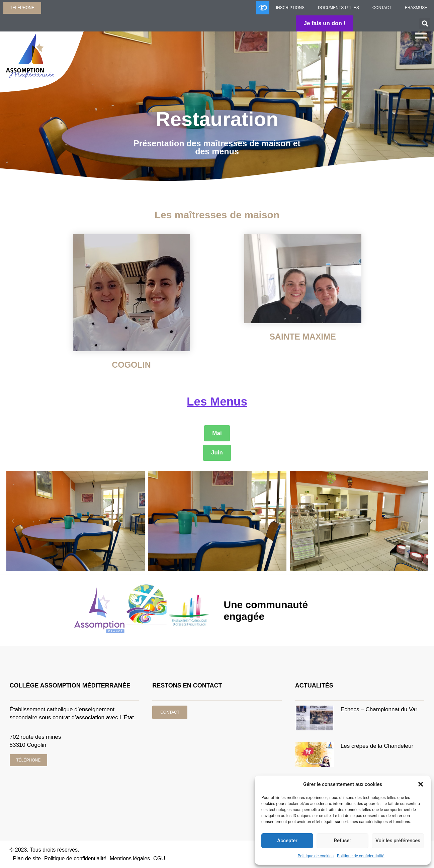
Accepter (287, 841)
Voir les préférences (398, 841)
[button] (421, 784)
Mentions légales (130, 858)
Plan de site (27, 858)
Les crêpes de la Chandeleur (377, 746)
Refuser (342, 841)
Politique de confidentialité (361, 856)
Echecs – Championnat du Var (379, 709)
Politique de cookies (316, 856)
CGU (159, 858)
